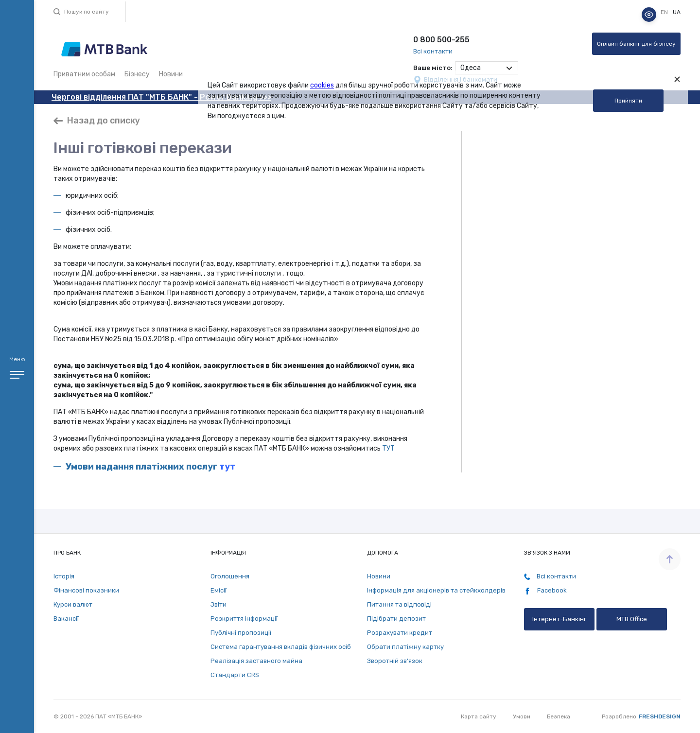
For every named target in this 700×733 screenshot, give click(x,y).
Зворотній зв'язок (395, 661)
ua (677, 12)
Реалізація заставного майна (256, 661)
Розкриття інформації (244, 619)
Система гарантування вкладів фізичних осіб (281, 647)
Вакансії (66, 619)
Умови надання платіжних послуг (141, 467)
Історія (64, 576)
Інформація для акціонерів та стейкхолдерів (436, 590)
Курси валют (73, 604)
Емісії (219, 590)
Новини (171, 74)
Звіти (219, 604)
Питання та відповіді (399, 604)
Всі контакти (433, 51)
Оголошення (230, 576)
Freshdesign (660, 716)
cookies (322, 85)
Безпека (559, 716)
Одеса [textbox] (471, 68)
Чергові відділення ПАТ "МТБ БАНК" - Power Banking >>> (161, 97)
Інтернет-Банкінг (559, 619)
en (665, 12)
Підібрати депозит (396, 619)
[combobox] (487, 68)
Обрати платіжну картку (405, 647)
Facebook (545, 591)
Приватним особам (84, 74)
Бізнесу (137, 74)
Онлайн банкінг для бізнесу (636, 44)
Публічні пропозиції (241, 633)
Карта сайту (479, 716)
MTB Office (632, 619)
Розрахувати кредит (400, 633)
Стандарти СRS (235, 675)
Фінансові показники (86, 590)
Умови (522, 716)
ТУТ (388, 448)
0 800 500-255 (441, 40)
